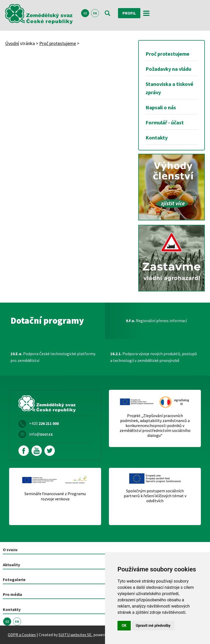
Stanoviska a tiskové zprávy (169, 88)
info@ (41, 434)
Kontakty (157, 138)
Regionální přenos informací (156, 321)
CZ (85, 13)
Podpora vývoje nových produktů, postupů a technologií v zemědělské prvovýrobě (154, 357)
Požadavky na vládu (168, 69)
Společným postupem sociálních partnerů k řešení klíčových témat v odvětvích (155, 496)
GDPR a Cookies (22, 635)
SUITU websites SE (75, 635)
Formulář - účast (165, 122)
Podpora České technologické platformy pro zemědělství (53, 357)
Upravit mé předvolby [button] (153, 626)
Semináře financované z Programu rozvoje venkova (55, 496)
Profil (129, 13)
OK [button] (124, 626)
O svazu (10, 550)
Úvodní (12, 43)
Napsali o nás (161, 107)
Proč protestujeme (58, 43)
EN (95, 13)
